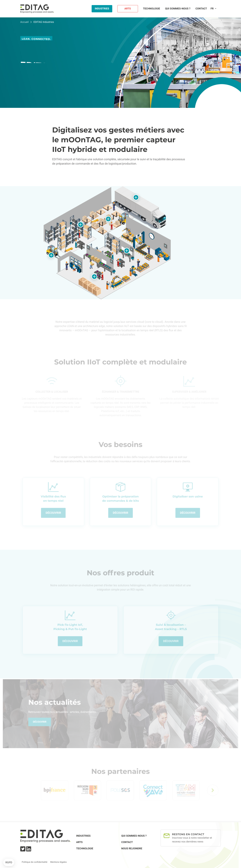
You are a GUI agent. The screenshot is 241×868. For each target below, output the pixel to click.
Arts (128, 9)
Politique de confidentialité (34, 862)
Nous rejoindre (132, 849)
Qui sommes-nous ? (178, 9)
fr (212, 9)
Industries (102, 9)
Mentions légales (58, 862)
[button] (9, 863)
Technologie (152, 9)
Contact (201, 9)
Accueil (24, 22)
